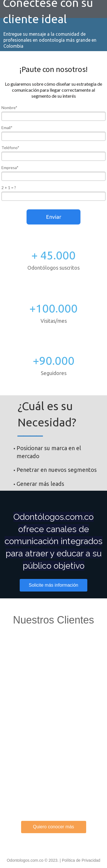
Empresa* (10, 168)
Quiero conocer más (53, 827)
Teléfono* (10, 148)
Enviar (54, 217)
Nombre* (9, 108)
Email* (7, 128)
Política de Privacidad (81, 860)
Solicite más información (53, 585)
